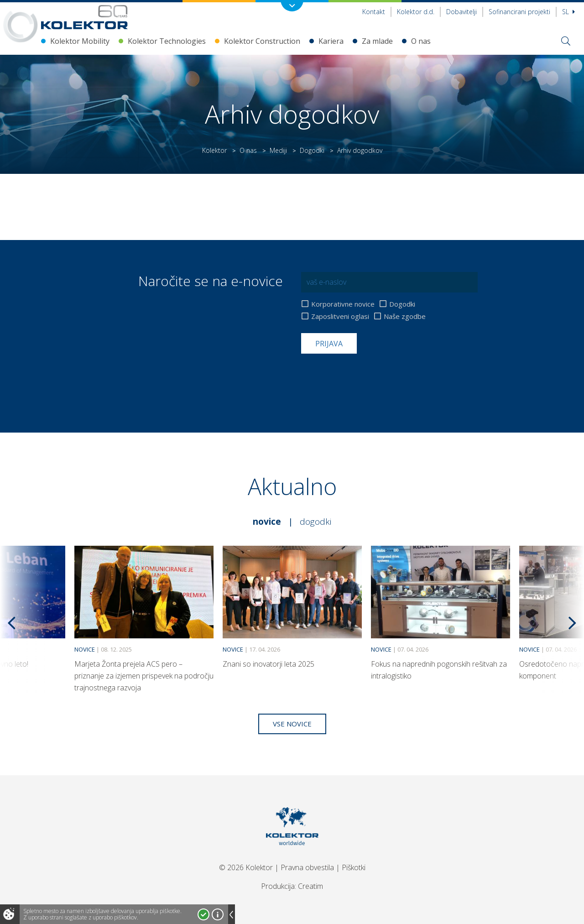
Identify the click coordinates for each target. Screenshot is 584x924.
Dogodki (312, 150)
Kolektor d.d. (416, 12)
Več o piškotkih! (218, 914)
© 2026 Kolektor (246, 867)
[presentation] (370, 376)
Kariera (331, 41)
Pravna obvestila (307, 867)
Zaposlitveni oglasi (340, 316)
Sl (568, 12)
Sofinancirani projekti (519, 12)
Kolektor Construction (262, 41)
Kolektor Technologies (167, 41)
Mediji (278, 150)
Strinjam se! (203, 914)
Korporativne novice (343, 304)
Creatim (310, 886)
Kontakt (374, 12)
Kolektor (214, 150)
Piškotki (354, 867)
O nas (421, 41)
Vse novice (292, 724)
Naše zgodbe (405, 316)
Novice (267, 522)
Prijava (329, 344)
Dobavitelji (461, 12)
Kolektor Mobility (80, 41)
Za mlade (377, 41)
